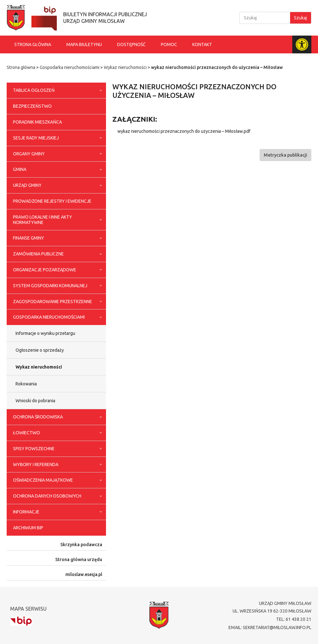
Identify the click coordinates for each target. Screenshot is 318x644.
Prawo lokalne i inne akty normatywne (56, 220)
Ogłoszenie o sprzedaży (40, 350)
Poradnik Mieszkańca (37, 122)
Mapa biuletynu (84, 44)
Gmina (56, 170)
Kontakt (202, 44)
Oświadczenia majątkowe (56, 480)
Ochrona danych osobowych (56, 496)
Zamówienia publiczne (56, 254)
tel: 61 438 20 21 (294, 619)
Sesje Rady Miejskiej (56, 138)
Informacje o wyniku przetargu (45, 333)
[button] (285, 155)
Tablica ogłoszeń (56, 91)
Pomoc (169, 44)
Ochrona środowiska (56, 417)
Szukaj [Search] (300, 18)
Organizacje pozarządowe (56, 270)
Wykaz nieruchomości (125, 67)
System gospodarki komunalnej (56, 286)
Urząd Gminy (56, 186)
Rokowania (26, 384)
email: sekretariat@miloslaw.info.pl (270, 627)
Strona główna (33, 44)
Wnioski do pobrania (35, 401)
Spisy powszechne (56, 449)
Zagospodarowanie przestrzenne (56, 302)
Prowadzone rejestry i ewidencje (52, 201)
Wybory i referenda (56, 464)
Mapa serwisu (28, 609)
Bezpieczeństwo (32, 106)
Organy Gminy (56, 154)
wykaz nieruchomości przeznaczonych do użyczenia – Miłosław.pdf (184, 131)
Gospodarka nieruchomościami (70, 67)
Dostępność (131, 44)
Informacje (56, 512)
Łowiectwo (56, 433)
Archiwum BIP (28, 528)
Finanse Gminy (56, 238)
